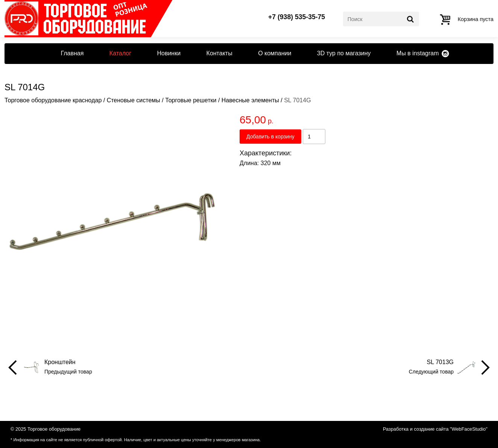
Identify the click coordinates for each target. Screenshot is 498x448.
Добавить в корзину (270, 137)
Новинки (169, 53)
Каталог (120, 53)
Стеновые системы (134, 100)
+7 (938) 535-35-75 (297, 17)
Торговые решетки (191, 100)
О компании (275, 53)
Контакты (219, 53)
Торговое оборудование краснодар (53, 100)
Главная (72, 53)
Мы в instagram (418, 53)
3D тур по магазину (344, 53)
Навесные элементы (250, 100)
